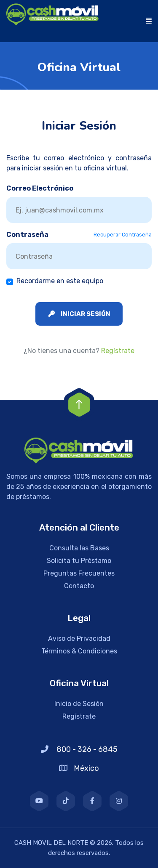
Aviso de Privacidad (79, 638)
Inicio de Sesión (79, 704)
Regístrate (118, 351)
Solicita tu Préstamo (79, 561)
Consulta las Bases (79, 548)
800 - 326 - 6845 (79, 749)
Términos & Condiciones (79, 651)
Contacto (79, 586)
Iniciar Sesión (79, 314)
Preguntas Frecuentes (79, 573)
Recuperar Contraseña (123, 235)
